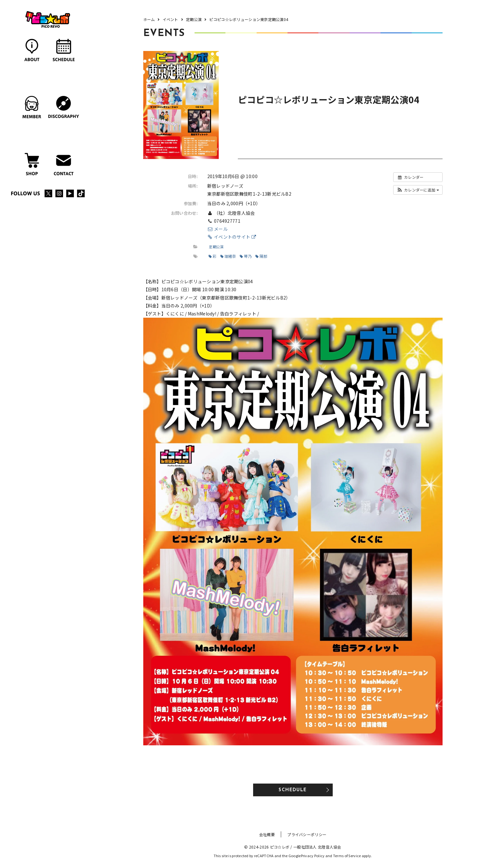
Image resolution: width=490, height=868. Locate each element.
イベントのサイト (232, 237)
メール (217, 229)
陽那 (261, 256)
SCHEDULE (293, 790)
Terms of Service (347, 856)
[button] (418, 190)
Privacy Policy (313, 856)
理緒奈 (228, 256)
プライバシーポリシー (307, 834)
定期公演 (216, 247)
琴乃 (246, 256)
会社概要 (267, 834)
